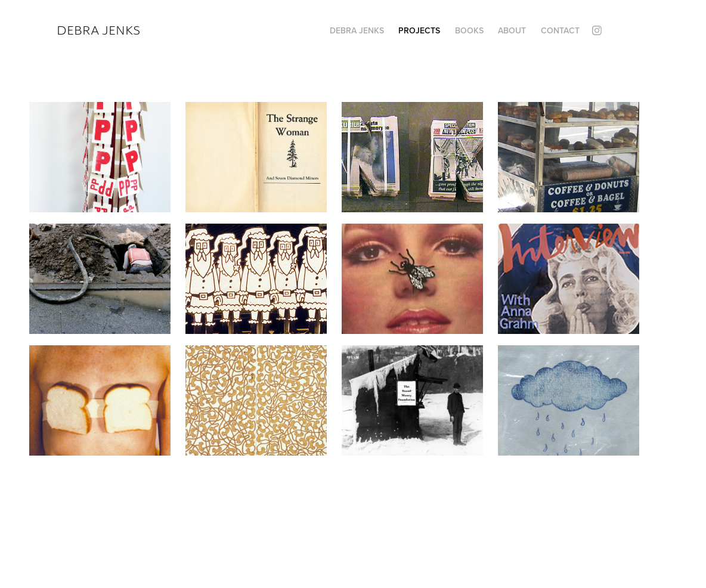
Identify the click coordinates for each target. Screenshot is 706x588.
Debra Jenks (98, 30)
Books (469, 30)
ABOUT (512, 30)
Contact (560, 30)
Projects (419, 30)
